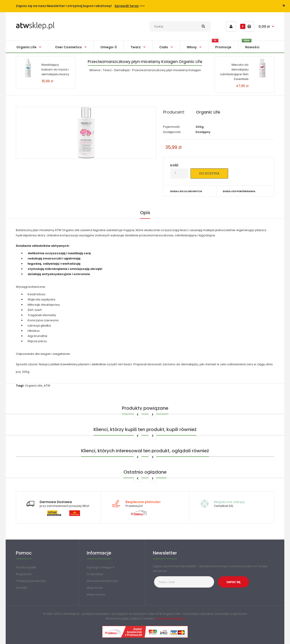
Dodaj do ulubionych (186, 191)
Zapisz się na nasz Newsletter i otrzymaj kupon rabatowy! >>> (80, 6)
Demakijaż (122, 70)
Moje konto (95, 588)
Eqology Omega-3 (101, 567)
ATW (47, 386)
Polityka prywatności (31, 581)
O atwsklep (95, 574)
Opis (145, 213)
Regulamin (24, 574)
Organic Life (208, 112)
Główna (95, 70)
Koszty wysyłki (26, 567)
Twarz (107, 70)
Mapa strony (96, 594)
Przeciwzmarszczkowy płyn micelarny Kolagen (167, 70)
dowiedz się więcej (171, 619)
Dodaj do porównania (239, 191)
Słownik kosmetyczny (102, 581)
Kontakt (21, 588)
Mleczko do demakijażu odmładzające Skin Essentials (234, 72)
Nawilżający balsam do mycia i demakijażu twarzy (55, 69)
